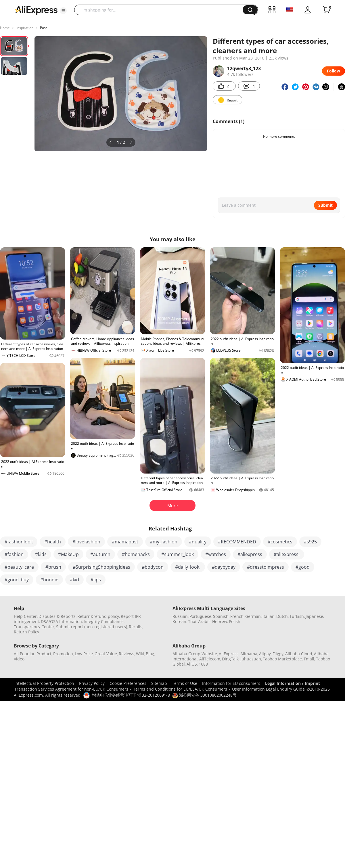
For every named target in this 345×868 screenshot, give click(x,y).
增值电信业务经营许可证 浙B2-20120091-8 (131, 695)
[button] (63, 11)
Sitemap (159, 683)
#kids (41, 554)
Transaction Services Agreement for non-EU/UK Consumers (71, 689)
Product (44, 654)
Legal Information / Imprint (293, 683)
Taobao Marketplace (282, 659)
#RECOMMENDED (237, 542)
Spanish (221, 616)
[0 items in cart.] (327, 10)
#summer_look (178, 554)
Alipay (265, 654)
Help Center (25, 616)
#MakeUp (68, 554)
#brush (53, 567)
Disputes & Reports (57, 616)
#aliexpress (250, 554)
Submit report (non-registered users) (92, 627)
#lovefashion (86, 542)
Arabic (204, 621)
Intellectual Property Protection (44, 683)
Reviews (126, 654)
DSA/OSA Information (61, 621)
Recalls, (136, 627)
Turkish (297, 616)
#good (303, 567)
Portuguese (200, 616)
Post (43, 28)
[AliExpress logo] (36, 10)
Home (5, 28)
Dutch (282, 616)
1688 (203, 664)
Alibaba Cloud (299, 654)
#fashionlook (19, 542)
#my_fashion (164, 542)
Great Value (106, 654)
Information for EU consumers (231, 683)
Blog (150, 654)
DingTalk (230, 659)
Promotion (63, 654)
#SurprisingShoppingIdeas (101, 567)
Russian (180, 616)
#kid (74, 580)
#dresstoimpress (266, 567)
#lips (96, 580)
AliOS (192, 664)
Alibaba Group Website (195, 654)
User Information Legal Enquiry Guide (268, 689)
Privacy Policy (92, 683)
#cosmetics (280, 542)
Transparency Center (34, 627)
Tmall (309, 659)
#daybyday (224, 567)
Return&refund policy (98, 616)
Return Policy (26, 632)
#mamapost (125, 542)
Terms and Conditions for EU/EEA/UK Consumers (180, 689)
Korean (179, 621)
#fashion (14, 554)
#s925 (310, 542)
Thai (192, 621)
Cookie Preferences (128, 683)
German (253, 616)
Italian (269, 616)
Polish (235, 621)
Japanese (314, 616)
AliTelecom (210, 659)
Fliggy (278, 654)
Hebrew (220, 621)
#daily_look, (188, 567)
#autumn (100, 554)
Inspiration (25, 28)
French (237, 616)
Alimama (249, 654)
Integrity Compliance (104, 621)
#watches (216, 554)
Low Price (84, 654)
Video (19, 659)
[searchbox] (161, 10)
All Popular (24, 654)
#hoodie (49, 580)
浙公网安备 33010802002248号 (204, 695)
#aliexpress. (287, 554)
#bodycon (153, 567)
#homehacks (136, 554)
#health (53, 542)
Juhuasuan (251, 659)
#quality (198, 542)
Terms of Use (185, 683)
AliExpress (229, 654)
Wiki (140, 654)
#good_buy (17, 580)
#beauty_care (19, 567)
